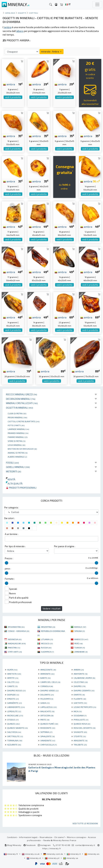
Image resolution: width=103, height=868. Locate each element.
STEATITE (80, 736)
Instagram (44, 845)
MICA (78, 711)
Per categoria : (12, 508)
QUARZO (13, 724)
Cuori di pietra (17, 413)
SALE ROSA (14, 732)
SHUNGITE (80, 732)
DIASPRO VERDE (49, 690)
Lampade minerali (18, 429)
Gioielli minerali (18, 467)
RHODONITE (48, 728)
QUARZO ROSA (82, 724)
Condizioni (12, 837)
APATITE (13, 678)
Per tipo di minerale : (15, 546)
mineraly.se (71, 858)
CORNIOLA (47, 686)
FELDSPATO (47, 699)
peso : (8, 569)
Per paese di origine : (65, 546)
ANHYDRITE (81, 674)
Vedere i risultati (52, 608)
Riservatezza (46, 837)
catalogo (10, 13)
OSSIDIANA (80, 715)
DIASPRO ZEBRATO (84, 690)
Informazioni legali (28, 837)
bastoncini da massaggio (22, 449)
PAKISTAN (14, 648)
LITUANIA (47, 639)
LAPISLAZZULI (48, 707)
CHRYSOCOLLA (48, 745)
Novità (11, 479)
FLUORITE (80, 699)
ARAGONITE (81, 740)
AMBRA (79, 670)
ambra (9, 84)
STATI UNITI (15, 652)
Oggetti (22, 13)
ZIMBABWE (81, 652)
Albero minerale (17, 457)
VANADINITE (48, 740)
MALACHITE (47, 711)
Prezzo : (9, 558)
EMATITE (79, 695)
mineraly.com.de (53, 854)
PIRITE (45, 720)
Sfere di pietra (17, 441)
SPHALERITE (47, 736)
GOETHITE (80, 703)
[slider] (7, 563)
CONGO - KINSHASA (19, 631)
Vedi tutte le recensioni (85, 823)
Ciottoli (33, 13)
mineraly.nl (34, 858)
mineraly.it (74, 854)
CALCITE (13, 682)
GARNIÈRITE (15, 703)
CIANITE (12, 686)
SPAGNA (80, 631)
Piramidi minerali (18, 433)
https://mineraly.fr (52, 848)
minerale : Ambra (51, 51)
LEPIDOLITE (14, 711)
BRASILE (80, 627)
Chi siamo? (59, 837)
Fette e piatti (16, 425)
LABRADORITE (16, 707)
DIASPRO (80, 686)
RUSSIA (46, 648)
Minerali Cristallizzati (22, 403)
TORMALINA (15, 740)
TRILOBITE (80, 745)
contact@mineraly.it (85, 845)
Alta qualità (14, 483)
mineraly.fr (11, 854)
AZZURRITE (14, 745)
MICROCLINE (15, 715)
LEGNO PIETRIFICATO (85, 707)
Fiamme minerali (18, 437)
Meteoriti (14, 471)
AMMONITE (47, 674)
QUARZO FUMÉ (49, 724)
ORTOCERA (47, 715)
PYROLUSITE (81, 720)
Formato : (10, 579)
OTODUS (13, 720)
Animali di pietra (18, 453)
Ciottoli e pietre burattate (24, 421)
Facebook (30, 845)
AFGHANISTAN (16, 627)
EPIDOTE (13, 699)
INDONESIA (15, 639)
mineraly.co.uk (31, 854)
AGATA (12, 670)
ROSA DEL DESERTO (85, 728)
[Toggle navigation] (97, 4)
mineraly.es (92, 854)
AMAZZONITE (48, 670)
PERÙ (78, 643)
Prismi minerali (17, 417)
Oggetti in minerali (20, 408)
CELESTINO (81, 682)
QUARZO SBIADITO (17, 728)
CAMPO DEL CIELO (50, 682)
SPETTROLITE (15, 736)
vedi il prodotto (13, 97)
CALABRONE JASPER (84, 678)
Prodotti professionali (21, 488)
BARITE (45, 678)
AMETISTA (14, 674)
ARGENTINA (48, 627)
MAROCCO (81, 639)
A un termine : (12, 534)
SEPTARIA (46, 732)
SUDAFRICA (47, 652)
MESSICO (47, 643)
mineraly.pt (52, 858)
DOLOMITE (47, 695)
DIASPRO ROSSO (16, 690)
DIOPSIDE (13, 695)
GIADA (45, 703)
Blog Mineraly (13, 845)
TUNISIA (80, 648)
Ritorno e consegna (76, 837)
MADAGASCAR (17, 643)
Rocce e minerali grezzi (22, 394)
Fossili (12, 463)
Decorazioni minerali (21, 399)
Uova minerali (16, 445)
